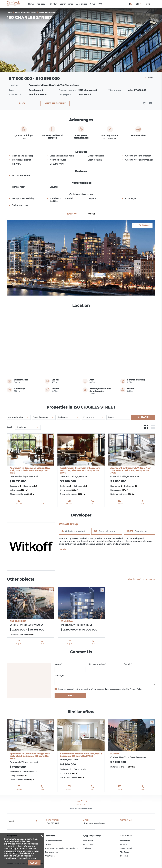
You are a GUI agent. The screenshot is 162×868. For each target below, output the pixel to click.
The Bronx (125, 852)
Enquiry (19, 504)
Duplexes (87, 848)
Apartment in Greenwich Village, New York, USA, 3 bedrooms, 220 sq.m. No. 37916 (80, 470)
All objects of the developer (141, 579)
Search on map (51, 852)
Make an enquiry (55, 103)
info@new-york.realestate (94, 823)
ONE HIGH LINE (18, 621)
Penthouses (88, 844)
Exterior (72, 214)
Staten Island (126, 848)
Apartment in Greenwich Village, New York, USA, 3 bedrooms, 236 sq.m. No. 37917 (30, 470)
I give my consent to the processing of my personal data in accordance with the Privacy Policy (100, 689)
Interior (90, 214)
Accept (34, 863)
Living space (89, 417)
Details (62, 549)
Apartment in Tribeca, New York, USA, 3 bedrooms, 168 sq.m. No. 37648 (81, 755)
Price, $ (111, 417)
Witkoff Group (68, 524)
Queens (124, 844)
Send (70, 695)
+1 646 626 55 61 (52, 823)
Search (145, 417)
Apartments (88, 841)
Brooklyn (124, 856)
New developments (53, 841)
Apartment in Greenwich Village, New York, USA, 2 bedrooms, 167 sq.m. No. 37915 (130, 470)
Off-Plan (48, 844)
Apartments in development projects (61, 848)
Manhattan (125, 841)
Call (25, 103)
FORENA (115, 754)
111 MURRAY (67, 621)
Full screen (144, 225)
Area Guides (50, 856)
